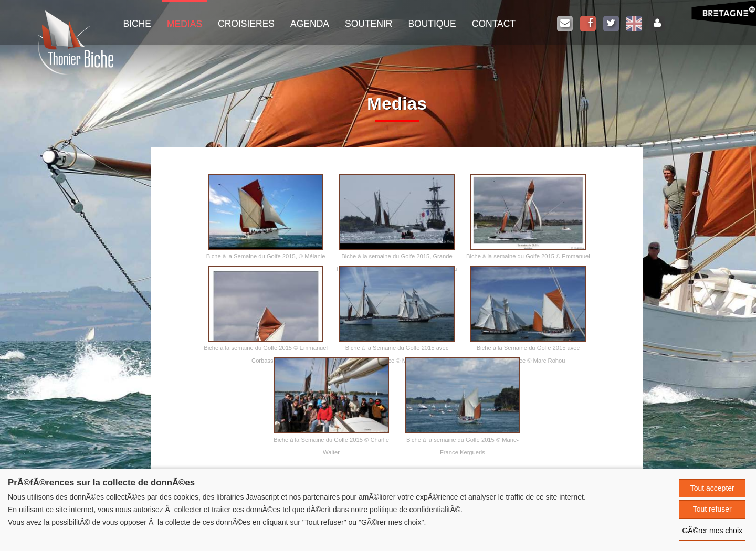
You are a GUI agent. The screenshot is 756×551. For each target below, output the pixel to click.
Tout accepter (712, 488)
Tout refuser (712, 509)
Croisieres (246, 24)
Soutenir (369, 24)
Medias (185, 24)
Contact (494, 24)
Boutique (432, 24)
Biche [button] (137, 24)
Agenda (310, 24)
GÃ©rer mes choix (712, 531)
